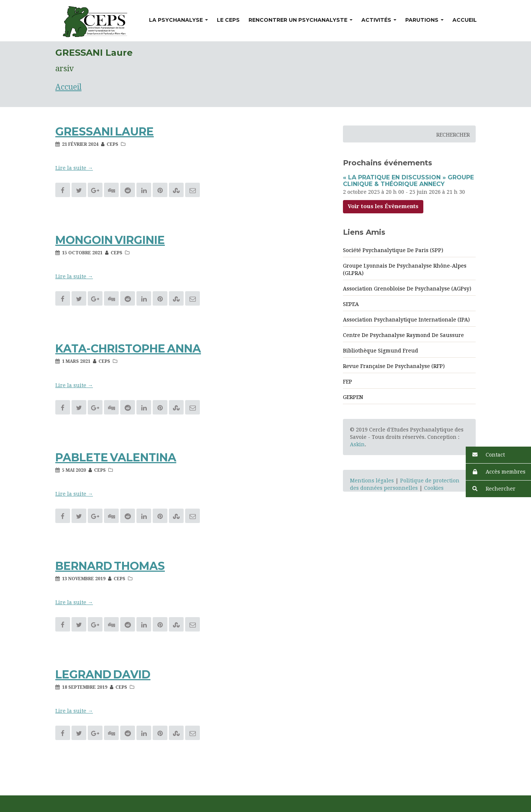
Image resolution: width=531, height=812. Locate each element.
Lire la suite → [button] (74, 168)
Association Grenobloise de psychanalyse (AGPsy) (407, 289)
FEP (348, 382)
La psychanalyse (178, 20)
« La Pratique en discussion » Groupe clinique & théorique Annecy (408, 181)
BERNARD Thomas (110, 566)
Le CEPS (228, 20)
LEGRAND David (103, 675)
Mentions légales (372, 481)
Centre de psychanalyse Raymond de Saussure (403, 335)
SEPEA (351, 304)
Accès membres (496, 472)
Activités (379, 20)
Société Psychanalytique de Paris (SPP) (393, 250)
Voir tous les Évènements (383, 206)
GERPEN (353, 397)
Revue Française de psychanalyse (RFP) (394, 366)
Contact (485, 455)
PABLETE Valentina (116, 457)
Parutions (424, 20)
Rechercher (491, 489)
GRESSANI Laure (105, 132)
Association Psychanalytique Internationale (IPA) (406, 320)
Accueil (465, 20)
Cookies (434, 488)
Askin (357, 444)
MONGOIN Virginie (110, 240)
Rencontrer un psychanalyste (301, 20)
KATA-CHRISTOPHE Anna (128, 349)
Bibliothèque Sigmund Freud (381, 351)
